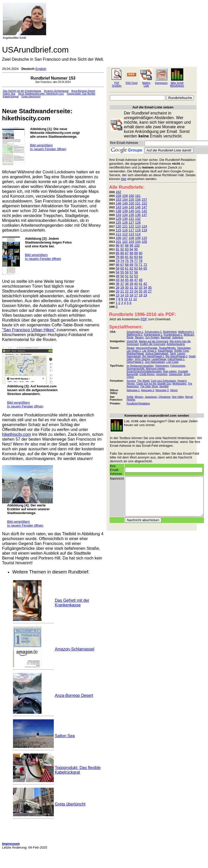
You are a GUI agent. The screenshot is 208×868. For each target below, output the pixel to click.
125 (119, 222)
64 (140, 268)
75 (127, 261)
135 (132, 215)
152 (144, 203)
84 (140, 257)
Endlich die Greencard (153, 344)
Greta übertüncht (31, 97)
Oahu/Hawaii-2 (135, 362)
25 (140, 291)
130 (125, 219)
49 (118, 276)
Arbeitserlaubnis (176, 344)
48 (140, 280)
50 (122, 276)
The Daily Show (149, 386)
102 (125, 242)
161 (138, 196)
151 (138, 203)
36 (118, 284)
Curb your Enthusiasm (164, 381)
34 (145, 288)
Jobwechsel (175, 374)
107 (125, 238)
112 (125, 234)
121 (125, 226)
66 (118, 265)
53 (136, 276)
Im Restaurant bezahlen (140, 366)
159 (125, 196)
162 (119, 192)
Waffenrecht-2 (135, 335)
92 (122, 249)
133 (119, 215)
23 (131, 291)
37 (122, 284)
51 (127, 276)
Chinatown (165, 397)
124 (144, 226)
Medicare (189, 335)
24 (136, 291)
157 (144, 200)
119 (144, 230)
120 (119, 226)
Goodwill (183, 371)
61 (127, 268)
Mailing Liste (146, 84)
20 (118, 291)
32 (136, 288)
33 (140, 288)
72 (145, 265)
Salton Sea (9, 94)
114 (138, 234)
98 (127, 245)
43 (118, 280)
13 (118, 295)
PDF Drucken (117, 84)
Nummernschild (135, 369)
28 (118, 288)
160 (132, 196)
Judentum (178, 337)
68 (127, 265)
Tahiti (173, 354)
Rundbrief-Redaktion (138, 404)
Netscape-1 (133, 390)
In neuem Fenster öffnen (48, 149)
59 (118, 268)
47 (136, 280)
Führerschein (178, 366)
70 (136, 265)
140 (132, 211)
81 (127, 257)
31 (131, 288)
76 (131, 261)
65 (145, 268)
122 (132, 226)
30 (127, 288)
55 (122, 272)
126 (125, 222)
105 (144, 242)
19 (145, 295)
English (41, 69)
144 (125, 207)
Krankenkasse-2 (173, 335)
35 (150, 288)
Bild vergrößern (41, 145)
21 (122, 291)
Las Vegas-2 (149, 351)
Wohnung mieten (155, 369)
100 (137, 245)
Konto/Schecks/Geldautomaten (144, 371)
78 (140, 261)
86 (122, 253)
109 (138, 238)
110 (144, 238)
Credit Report (147, 374)
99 (131, 245)
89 (136, 253)
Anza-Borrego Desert (83, 91)
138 (119, 211)
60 (122, 268)
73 (118, 261)
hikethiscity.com (16, 434)
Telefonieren (162, 366)
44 (122, 280)
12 (135, 299)
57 (131, 272)
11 (131, 299)
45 (127, 280)
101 (119, 242)
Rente (130, 337)
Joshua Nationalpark (157, 354)
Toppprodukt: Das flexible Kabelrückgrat (78, 770)
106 (119, 238)
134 (125, 215)
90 (140, 253)
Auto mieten (170, 371)
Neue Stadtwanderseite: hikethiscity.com (41, 94)
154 (125, 200)
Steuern (139, 337)
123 (138, 226)
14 (122, 295)
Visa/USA (132, 341)
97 (122, 245)
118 (138, 230)
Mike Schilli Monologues (177, 84)
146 (138, 207)
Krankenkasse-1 (153, 335)
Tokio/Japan (184, 348)
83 (136, 257)
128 (138, 222)
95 (136, 249)
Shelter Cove (181, 351)
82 (131, 257)
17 (136, 295)
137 (144, 215)
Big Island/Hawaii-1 (153, 356)
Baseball (166, 337)
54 (118, 272)
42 (145, 284)
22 (127, 291)
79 (118, 257)
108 (132, 238)
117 (132, 230)
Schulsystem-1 (135, 332)
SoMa (130, 397)
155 (132, 200)
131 (132, 219)
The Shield (143, 381)
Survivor (131, 381)
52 (131, 276)
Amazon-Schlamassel (56, 91)
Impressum (161, 83)
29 (122, 288)
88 (131, 253)
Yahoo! (174, 390)
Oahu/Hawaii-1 (176, 359)
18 (140, 295)
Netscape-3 (162, 390)
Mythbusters (179, 384)
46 (131, 280)
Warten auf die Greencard (154, 341)
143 (119, 207)
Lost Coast (172, 362)
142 (144, 211)
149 (125, 203)
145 (132, 207)
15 (127, 295)
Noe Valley (178, 397)
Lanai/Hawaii (159, 359)
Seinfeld (164, 386)
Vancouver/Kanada (146, 348)
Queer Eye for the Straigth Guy (154, 384)
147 (144, 207)
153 (119, 200)
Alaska (131, 348)
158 (119, 196)
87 (127, 253)
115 (119, 230)
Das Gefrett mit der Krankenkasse (22, 91)
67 (122, 265)
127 (132, 222)
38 (127, 284)
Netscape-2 (147, 390)
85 (118, 253)
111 (119, 234)
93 (127, 249)
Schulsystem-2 (153, 332)
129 (119, 219)
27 (150, 291)
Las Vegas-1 (134, 351)
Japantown (151, 397)
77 (136, 261)
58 (136, 272)
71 (140, 265)
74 (122, 261)
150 (132, 203)
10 (126, 299)
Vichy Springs (142, 359)
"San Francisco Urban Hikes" (29, 330)
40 (136, 284)
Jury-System (152, 337)
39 (131, 284)
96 (118, 245)
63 (136, 268)
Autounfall (132, 374)
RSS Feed (132, 83)
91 (118, 249)
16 (131, 295)
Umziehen (162, 374)
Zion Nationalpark (155, 362)
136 (138, 215)
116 (125, 230)
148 (119, 203)
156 (138, 200)
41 (140, 284)
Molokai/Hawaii (135, 354)
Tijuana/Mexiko (167, 348)
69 (131, 265)
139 (125, 211)
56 (127, 272)
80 (122, 257)
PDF (144, 319)
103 (132, 242)
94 (131, 249)
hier (124, 179)
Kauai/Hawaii (165, 351)
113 (132, 234)
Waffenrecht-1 (186, 332)
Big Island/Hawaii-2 (177, 356)
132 (138, 219)
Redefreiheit (170, 332)
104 (138, 242)
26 (145, 291)
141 (138, 211)
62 (131, 268)
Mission (139, 397)
